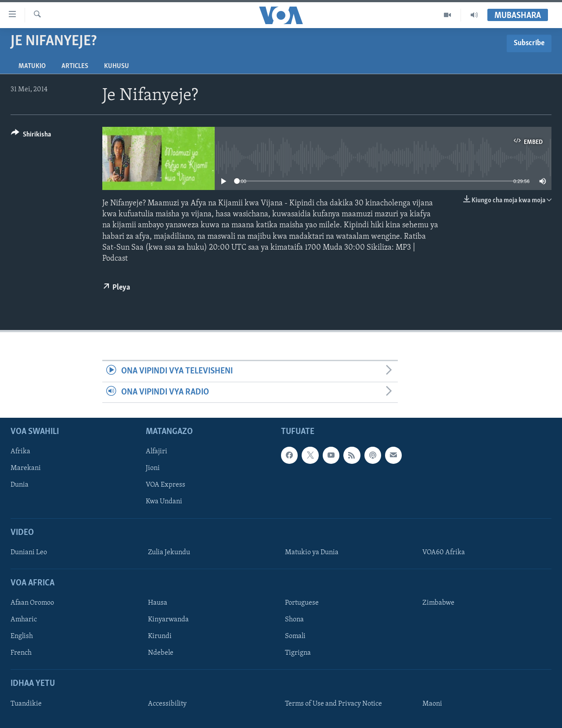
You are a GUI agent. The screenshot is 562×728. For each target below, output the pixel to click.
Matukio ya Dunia (312, 552)
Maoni (432, 704)
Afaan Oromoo (32, 603)
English (22, 636)
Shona (294, 620)
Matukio (32, 66)
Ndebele (161, 653)
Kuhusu (117, 66)
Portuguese (302, 603)
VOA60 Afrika (444, 552)
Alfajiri (157, 452)
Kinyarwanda (168, 620)
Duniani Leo (29, 552)
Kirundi (160, 636)
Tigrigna (298, 653)
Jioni (153, 468)
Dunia (20, 485)
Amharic (24, 620)
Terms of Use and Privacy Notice (333, 704)
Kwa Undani (164, 502)
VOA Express (166, 485)
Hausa (158, 603)
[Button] (31, 136)
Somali (295, 636)
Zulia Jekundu (169, 552)
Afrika (20, 452)
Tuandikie (26, 704)
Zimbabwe (438, 603)
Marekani (26, 468)
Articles (75, 66)
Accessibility (167, 704)
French (21, 653)
